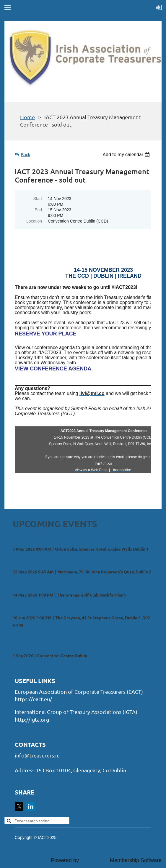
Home (27, 117)
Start (38, 199)
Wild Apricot (94, 860)
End (38, 210)
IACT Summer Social (37, 610)
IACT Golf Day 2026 (36, 587)
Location (34, 221)
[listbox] (127, 155)
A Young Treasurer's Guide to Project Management (73, 541)
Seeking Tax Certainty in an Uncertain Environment (73, 564)
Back (26, 155)
